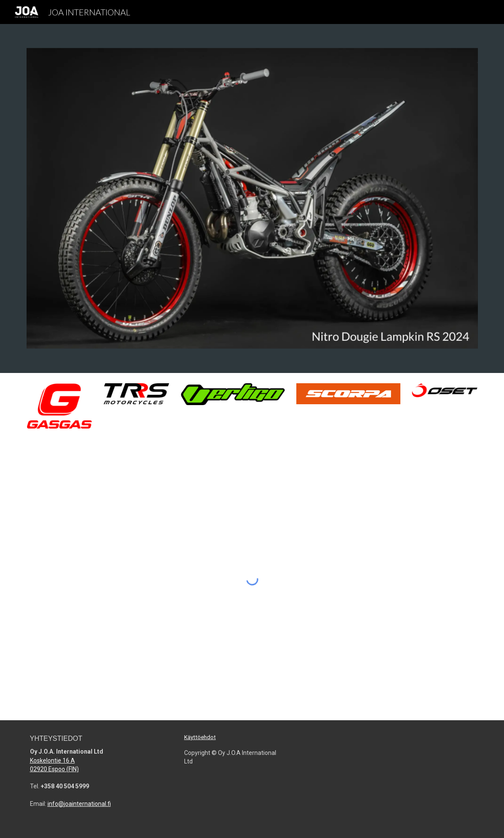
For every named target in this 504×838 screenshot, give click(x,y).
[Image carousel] (252, 198)
